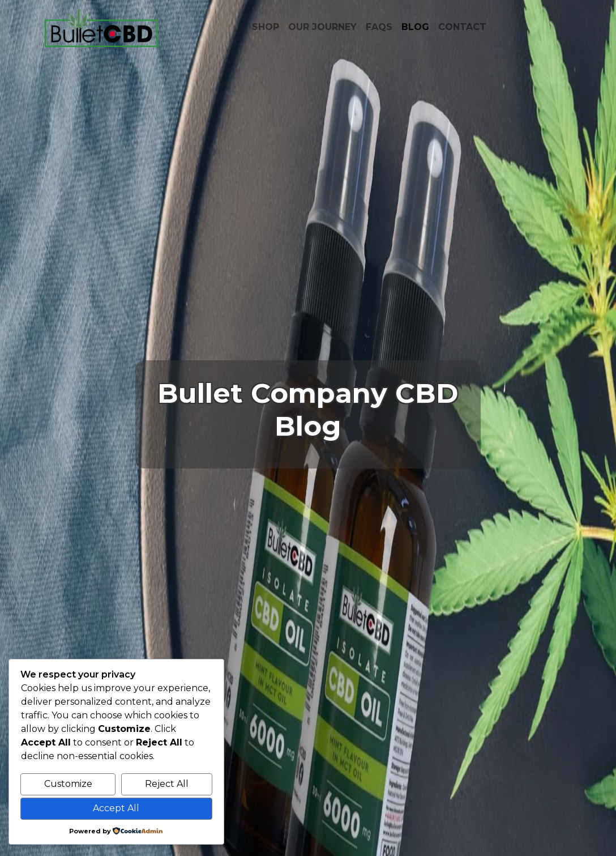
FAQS (379, 27)
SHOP (266, 27)
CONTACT (462, 27)
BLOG (415, 27)
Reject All (167, 784)
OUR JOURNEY (322, 27)
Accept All (116, 808)
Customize (68, 784)
